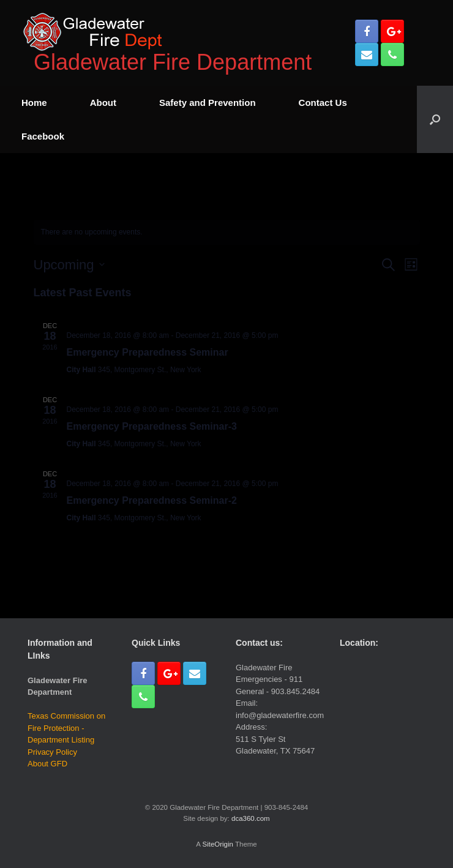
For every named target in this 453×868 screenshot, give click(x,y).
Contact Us (323, 103)
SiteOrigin (218, 844)
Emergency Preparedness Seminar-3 (152, 426)
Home (34, 103)
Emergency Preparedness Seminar (148, 352)
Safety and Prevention (208, 103)
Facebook (43, 136)
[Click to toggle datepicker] (69, 265)
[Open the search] (435, 119)
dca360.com (251, 818)
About (103, 103)
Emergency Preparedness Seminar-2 (152, 500)
